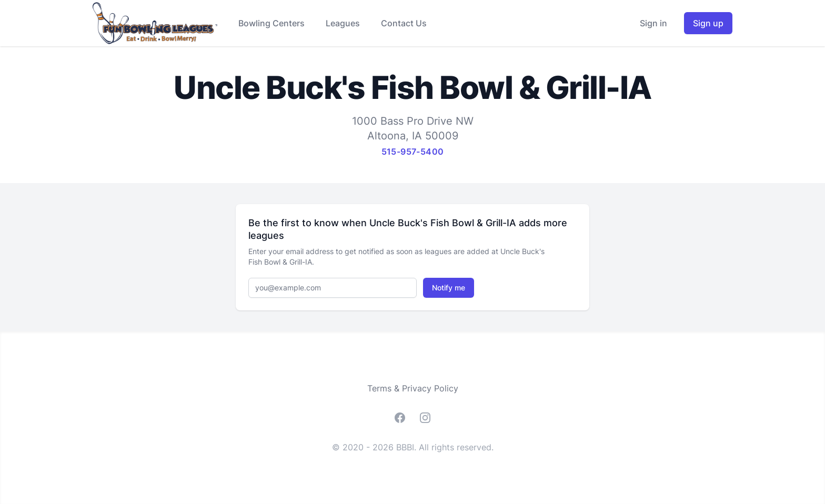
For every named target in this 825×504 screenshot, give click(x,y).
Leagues (343, 23)
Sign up (708, 23)
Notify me (449, 288)
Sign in (653, 23)
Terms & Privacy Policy (413, 388)
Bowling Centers (271, 23)
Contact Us (404, 23)
